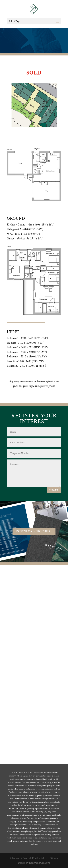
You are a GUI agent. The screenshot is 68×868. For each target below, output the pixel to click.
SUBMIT (54, 490)
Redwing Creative (40, 863)
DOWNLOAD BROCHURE (34, 531)
